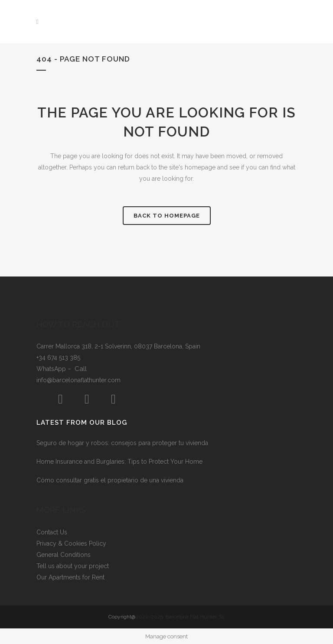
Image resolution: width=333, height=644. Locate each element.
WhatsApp (52, 369)
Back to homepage (167, 216)
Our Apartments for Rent (70, 577)
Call (81, 369)
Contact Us (52, 532)
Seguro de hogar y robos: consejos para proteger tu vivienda (122, 443)
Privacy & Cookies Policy (71, 543)
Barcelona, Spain (177, 346)
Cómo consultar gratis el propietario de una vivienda (110, 480)
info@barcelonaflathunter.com (78, 380)
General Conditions (64, 555)
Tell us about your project (73, 566)
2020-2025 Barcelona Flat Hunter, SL (180, 617)
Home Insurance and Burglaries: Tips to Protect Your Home (119, 462)
